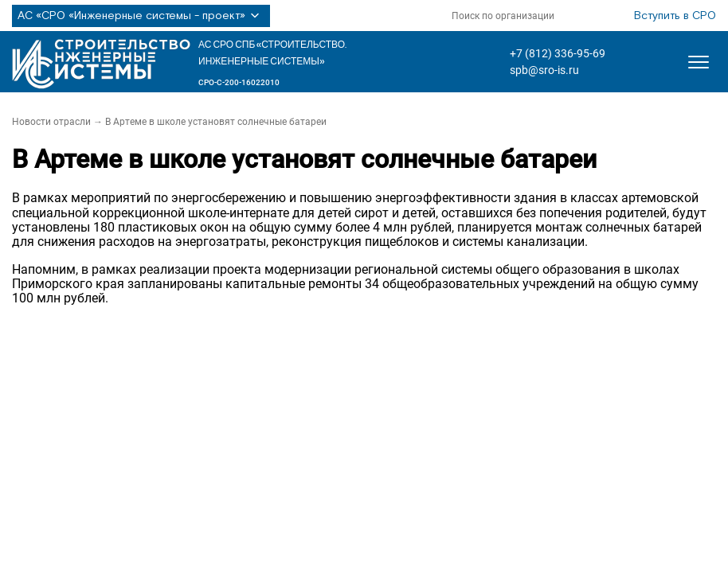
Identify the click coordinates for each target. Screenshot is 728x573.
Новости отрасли (51, 122)
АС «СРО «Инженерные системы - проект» (141, 16)
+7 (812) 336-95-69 (558, 53)
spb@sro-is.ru (544, 70)
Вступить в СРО (675, 16)
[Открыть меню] (699, 62)
